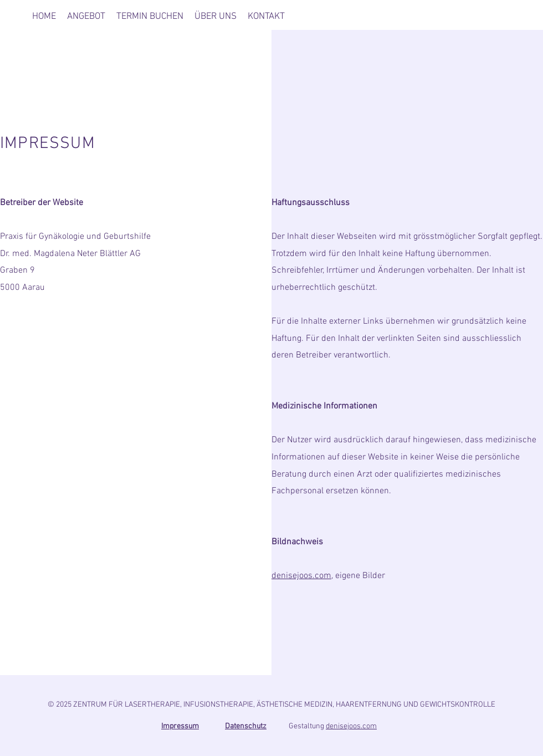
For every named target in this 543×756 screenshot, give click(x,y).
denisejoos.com (301, 576)
